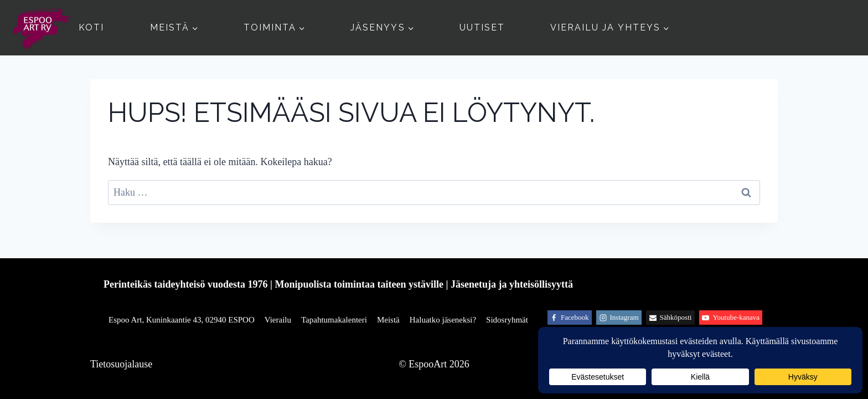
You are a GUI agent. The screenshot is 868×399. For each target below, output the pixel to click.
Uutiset (482, 27)
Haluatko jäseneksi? (443, 320)
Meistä (388, 320)
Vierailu (278, 320)
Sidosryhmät (507, 320)
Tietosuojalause (121, 364)
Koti (91, 27)
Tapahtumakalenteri (334, 320)
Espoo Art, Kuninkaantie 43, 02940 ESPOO (182, 320)
